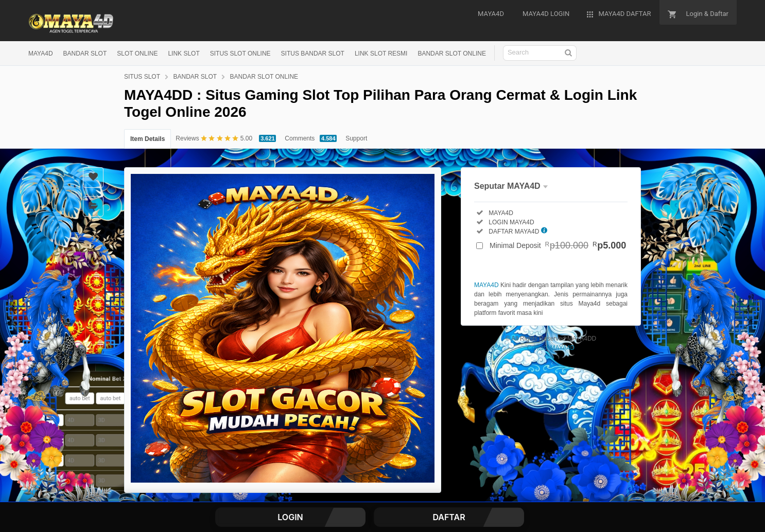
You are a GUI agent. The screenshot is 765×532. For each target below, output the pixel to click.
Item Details (147, 139)
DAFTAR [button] (449, 517)
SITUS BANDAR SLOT (313, 54)
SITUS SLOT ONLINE (240, 54)
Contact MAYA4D (551, 348)
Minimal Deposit (558, 245)
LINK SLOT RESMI (381, 54)
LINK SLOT (184, 54)
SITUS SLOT (142, 77)
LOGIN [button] (290, 517)
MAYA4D (41, 54)
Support (356, 138)
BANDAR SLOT (85, 54)
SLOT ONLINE (137, 54)
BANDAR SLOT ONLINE (451, 54)
